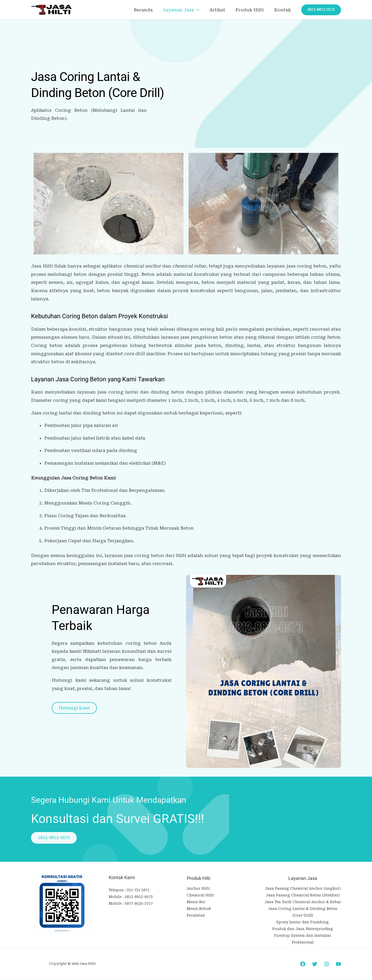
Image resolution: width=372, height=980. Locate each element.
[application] (202, 10)
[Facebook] (303, 965)
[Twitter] (315, 965)
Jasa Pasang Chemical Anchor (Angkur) (303, 889)
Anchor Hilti (198, 889)
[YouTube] (338, 965)
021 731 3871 (138, 890)
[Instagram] (327, 965)
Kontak (283, 10)
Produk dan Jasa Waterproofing (303, 929)
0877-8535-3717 (139, 904)
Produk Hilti (252, 10)
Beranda (150, 10)
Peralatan (196, 916)
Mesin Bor (196, 902)
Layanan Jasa (187, 10)
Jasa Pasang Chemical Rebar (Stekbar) (303, 896)
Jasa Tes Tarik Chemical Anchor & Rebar (303, 902)
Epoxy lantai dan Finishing (303, 923)
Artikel (221, 10)
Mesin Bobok (199, 909)
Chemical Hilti (200, 896)
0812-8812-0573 (139, 897)
